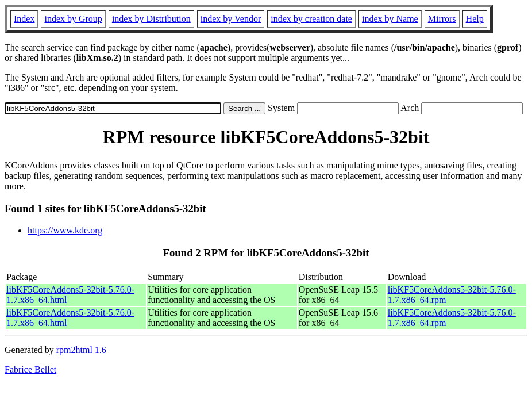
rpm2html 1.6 (81, 350)
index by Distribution (151, 19)
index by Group (73, 19)
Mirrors (442, 19)
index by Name (390, 19)
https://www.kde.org (65, 230)
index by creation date (311, 19)
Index (24, 19)
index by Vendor (231, 19)
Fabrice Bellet (30, 369)
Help (475, 19)
